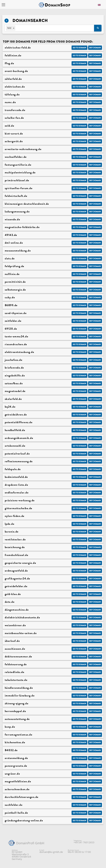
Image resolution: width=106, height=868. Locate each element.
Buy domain (95, 48)
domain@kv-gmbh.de (51, 852)
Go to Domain (79, 48)
